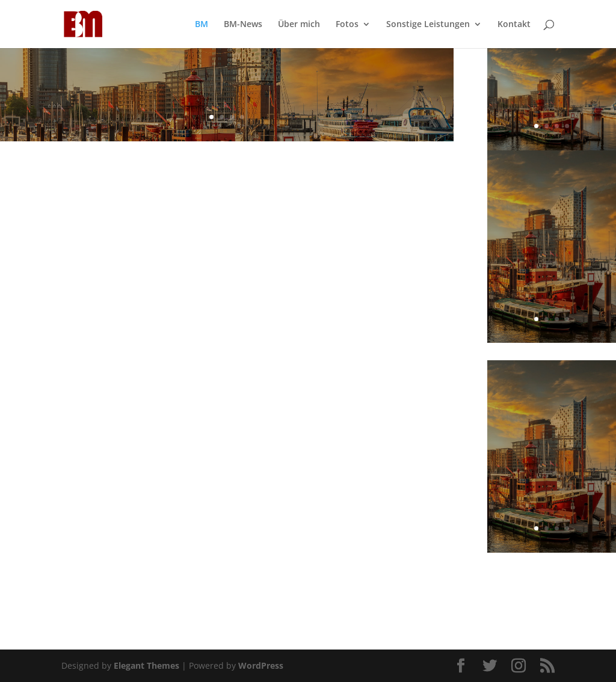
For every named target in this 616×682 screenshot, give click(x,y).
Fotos (347, 25)
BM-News (243, 25)
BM (202, 25)
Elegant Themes (146, 665)
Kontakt (514, 25)
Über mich (299, 25)
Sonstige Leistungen (428, 25)
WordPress (261, 665)
